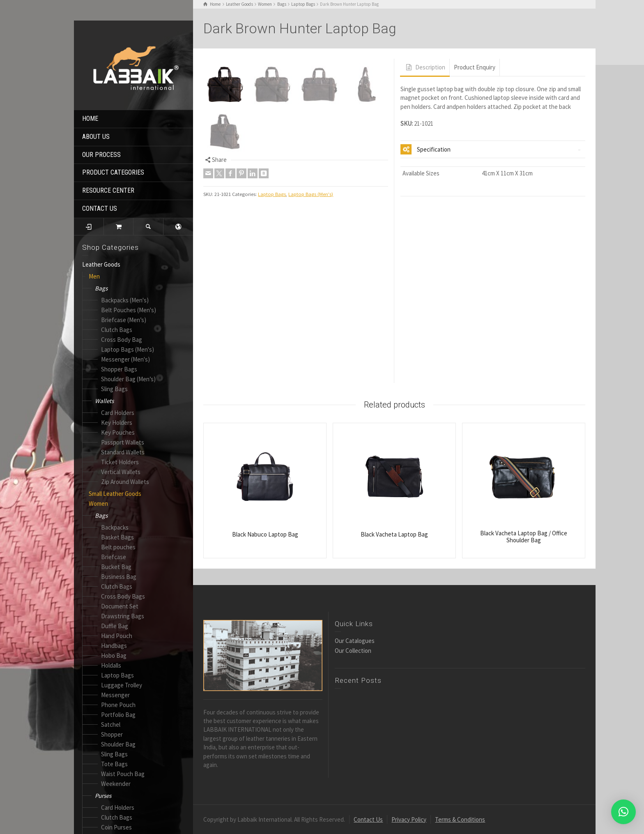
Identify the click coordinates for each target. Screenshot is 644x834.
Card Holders (118, 413)
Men (94, 276)
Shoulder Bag (118, 744)
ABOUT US (96, 137)
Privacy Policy (409, 819)
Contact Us (368, 819)
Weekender (116, 784)
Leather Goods (101, 264)
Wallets (104, 401)
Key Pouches (118, 432)
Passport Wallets (123, 442)
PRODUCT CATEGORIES (113, 172)
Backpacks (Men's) (125, 300)
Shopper (112, 734)
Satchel (111, 725)
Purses (103, 796)
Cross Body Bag (122, 340)
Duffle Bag (115, 626)
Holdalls (111, 665)
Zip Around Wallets (125, 482)
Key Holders (117, 423)
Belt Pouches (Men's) (129, 310)
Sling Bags (114, 389)
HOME (90, 119)
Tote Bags (114, 764)
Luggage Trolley (122, 685)
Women (98, 503)
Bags (101, 288)
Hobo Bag (114, 655)
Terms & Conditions (460, 819)
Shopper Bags (119, 369)
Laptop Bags (117, 675)
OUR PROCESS (101, 155)
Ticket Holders (120, 462)
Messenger (115, 695)
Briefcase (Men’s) (124, 320)
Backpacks (115, 527)
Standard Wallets (123, 452)
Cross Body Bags (123, 596)
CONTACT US (100, 208)
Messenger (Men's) (125, 359)
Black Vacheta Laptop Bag (394, 534)
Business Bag (119, 577)
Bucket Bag (116, 567)
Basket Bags (117, 537)
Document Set (120, 606)
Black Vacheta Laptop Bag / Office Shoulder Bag (524, 537)
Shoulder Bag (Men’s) (128, 379)
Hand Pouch (117, 636)
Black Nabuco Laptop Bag (265, 534)
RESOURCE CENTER (108, 190)
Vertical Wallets (121, 472)
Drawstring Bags (123, 616)
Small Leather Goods (115, 494)
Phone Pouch (118, 705)
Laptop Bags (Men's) (128, 349)
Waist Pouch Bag (123, 774)
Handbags (114, 646)
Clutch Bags (117, 330)
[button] (623, 812)
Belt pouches (118, 547)
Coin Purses (116, 827)
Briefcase (114, 557)
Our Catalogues (355, 641)
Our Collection (353, 651)
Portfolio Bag (118, 715)
